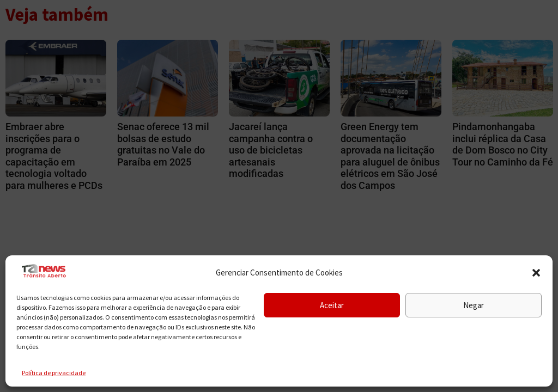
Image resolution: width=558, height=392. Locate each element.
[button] (536, 273)
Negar (474, 305)
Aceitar (332, 305)
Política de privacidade (54, 373)
